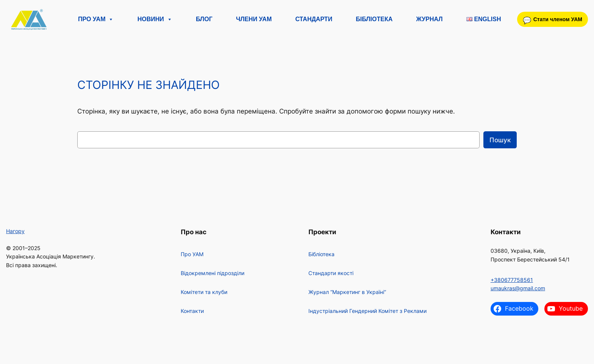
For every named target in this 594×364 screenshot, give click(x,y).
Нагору (15, 231)
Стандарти (314, 19)
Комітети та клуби (204, 292)
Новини (155, 19)
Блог (204, 19)
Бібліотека (374, 19)
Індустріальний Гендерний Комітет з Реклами (367, 311)
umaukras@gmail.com (518, 288)
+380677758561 (512, 280)
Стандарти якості (331, 273)
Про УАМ (96, 19)
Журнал (429, 19)
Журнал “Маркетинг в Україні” (347, 292)
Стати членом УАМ (558, 19)
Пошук (500, 140)
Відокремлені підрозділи (213, 273)
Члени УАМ (254, 19)
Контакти (192, 311)
